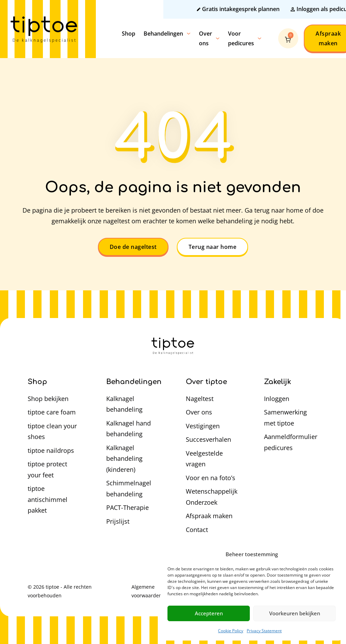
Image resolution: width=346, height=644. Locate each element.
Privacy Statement (264, 631)
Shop (129, 34)
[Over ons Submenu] (218, 38)
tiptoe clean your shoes (52, 431)
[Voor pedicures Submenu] (259, 38)
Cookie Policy (231, 631)
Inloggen (277, 399)
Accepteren (209, 613)
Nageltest (200, 399)
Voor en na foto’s (211, 478)
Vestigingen (203, 426)
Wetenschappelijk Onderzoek (212, 497)
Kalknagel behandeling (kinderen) (124, 459)
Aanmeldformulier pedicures (291, 442)
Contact (197, 530)
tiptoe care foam (52, 412)
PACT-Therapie (128, 507)
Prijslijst (118, 521)
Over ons (206, 38)
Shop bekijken (48, 399)
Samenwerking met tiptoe (285, 418)
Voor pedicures (241, 38)
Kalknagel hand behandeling (129, 429)
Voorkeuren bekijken (295, 613)
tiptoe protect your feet (47, 469)
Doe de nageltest (133, 247)
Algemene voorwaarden (147, 591)
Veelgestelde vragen (204, 459)
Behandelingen (163, 34)
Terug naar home (213, 247)
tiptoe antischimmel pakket (48, 499)
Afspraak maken (209, 516)
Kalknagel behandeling (124, 404)
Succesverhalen (208, 439)
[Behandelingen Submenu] (189, 34)
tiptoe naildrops (51, 450)
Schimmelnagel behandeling (129, 488)
